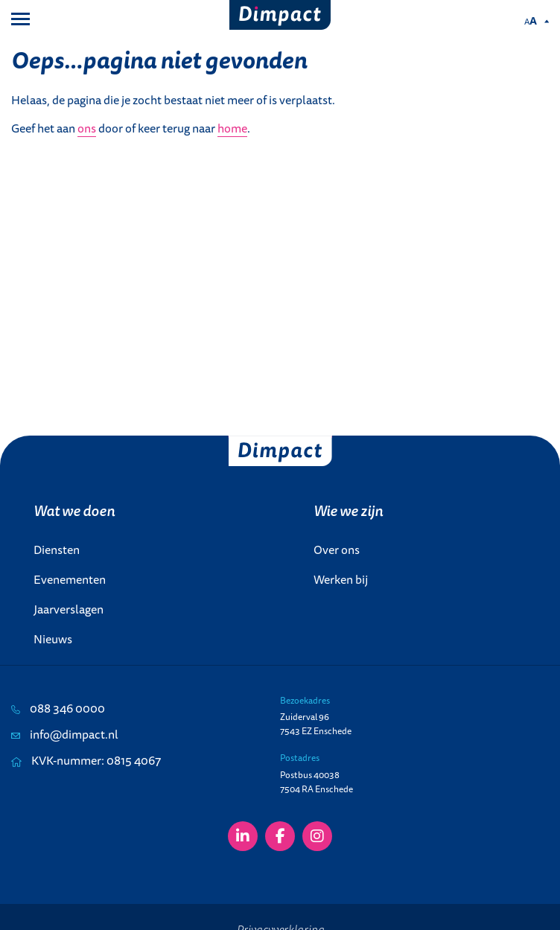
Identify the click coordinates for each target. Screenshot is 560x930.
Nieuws (53, 639)
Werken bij (341, 579)
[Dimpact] (280, 15)
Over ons (337, 550)
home (232, 128)
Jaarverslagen (69, 609)
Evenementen (70, 579)
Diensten (57, 550)
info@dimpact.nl (65, 734)
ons (87, 128)
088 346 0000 (58, 708)
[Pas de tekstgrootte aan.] (537, 21)
